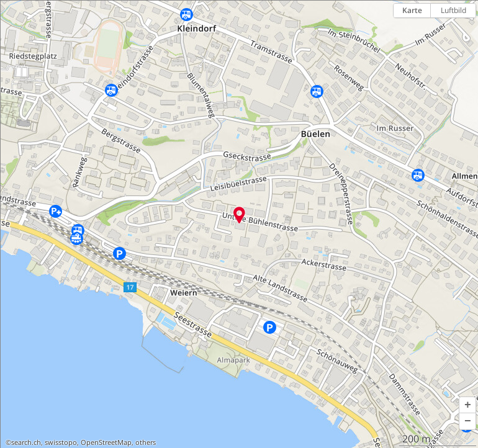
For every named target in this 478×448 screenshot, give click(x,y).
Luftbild (453, 10)
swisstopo (61, 442)
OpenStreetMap (106, 442)
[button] (467, 405)
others (146, 442)
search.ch (26, 442)
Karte (412, 10)
